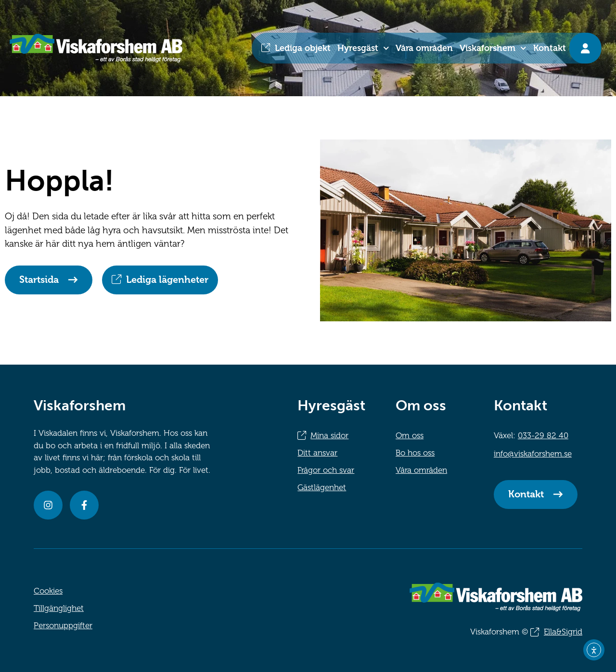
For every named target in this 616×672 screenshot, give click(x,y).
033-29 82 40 (543, 436)
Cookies (48, 591)
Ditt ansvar (317, 453)
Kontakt (550, 48)
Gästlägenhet (322, 488)
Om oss (410, 436)
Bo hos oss (415, 453)
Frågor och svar (326, 470)
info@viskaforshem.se (533, 454)
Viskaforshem (493, 48)
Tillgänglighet (59, 608)
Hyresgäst (363, 48)
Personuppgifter (63, 626)
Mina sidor (329, 436)
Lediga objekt (303, 48)
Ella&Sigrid (563, 632)
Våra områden (424, 48)
